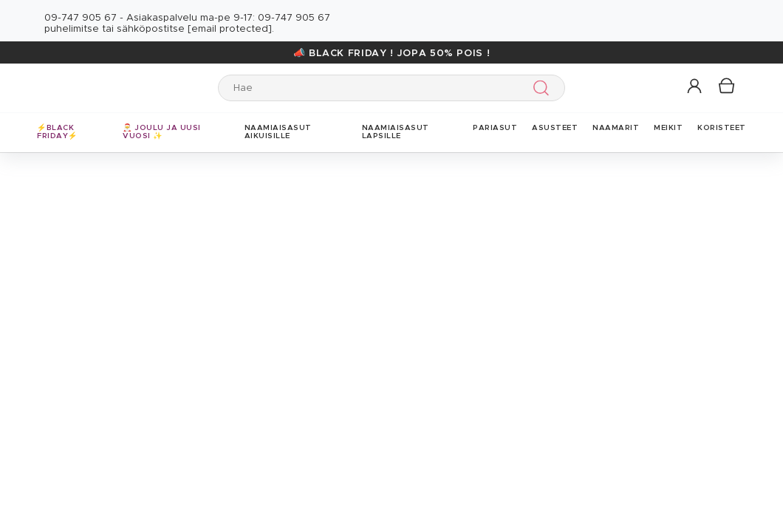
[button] (695, 87)
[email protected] (230, 29)
